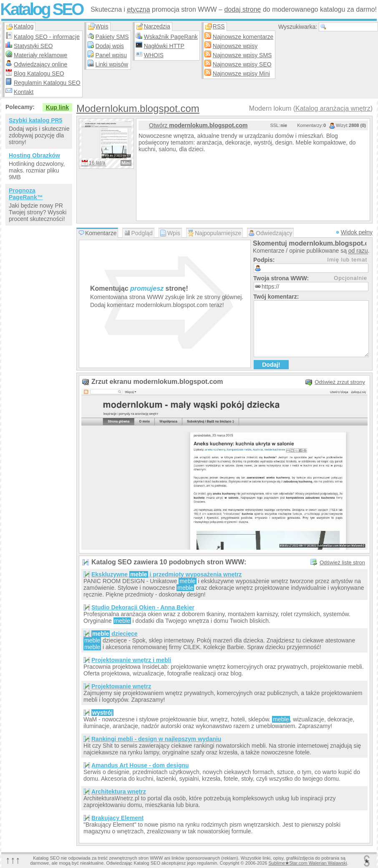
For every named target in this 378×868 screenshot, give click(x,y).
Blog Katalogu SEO (39, 74)
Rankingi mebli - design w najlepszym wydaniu (156, 739)
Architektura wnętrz (119, 792)
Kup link (57, 107)
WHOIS (154, 55)
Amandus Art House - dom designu (140, 765)
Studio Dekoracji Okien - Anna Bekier (143, 607)
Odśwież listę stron (342, 562)
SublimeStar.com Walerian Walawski (307, 863)
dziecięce (115, 634)
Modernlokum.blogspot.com (138, 108)
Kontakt (24, 92)
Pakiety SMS (112, 37)
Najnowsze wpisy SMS (242, 55)
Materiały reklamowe (40, 55)
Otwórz (198, 125)
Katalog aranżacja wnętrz (333, 108)
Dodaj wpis (110, 46)
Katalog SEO (41, 9)
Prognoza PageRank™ (26, 194)
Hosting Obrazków (34, 155)
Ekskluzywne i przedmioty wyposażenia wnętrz (166, 574)
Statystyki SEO (33, 46)
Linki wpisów (112, 64)
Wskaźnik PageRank (171, 37)
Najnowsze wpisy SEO (242, 64)
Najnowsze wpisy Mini (241, 74)
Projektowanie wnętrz (121, 686)
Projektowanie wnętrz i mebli (131, 660)
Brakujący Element (117, 818)
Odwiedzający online (40, 64)
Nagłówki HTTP (164, 46)
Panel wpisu (111, 55)
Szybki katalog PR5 (35, 120)
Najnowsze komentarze (243, 37)
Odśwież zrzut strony (340, 382)
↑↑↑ (13, 860)
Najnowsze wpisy (235, 46)
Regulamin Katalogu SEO (47, 83)
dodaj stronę (242, 9)
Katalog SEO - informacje (47, 37)
